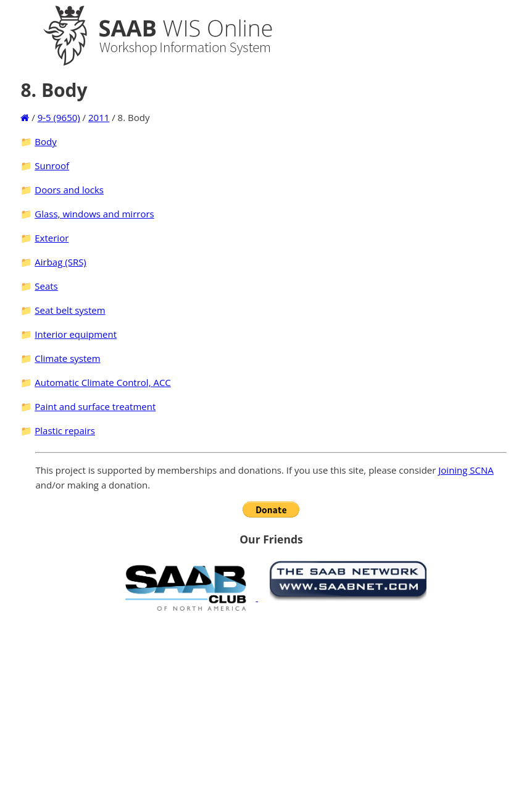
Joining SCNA (466, 470)
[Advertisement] (271, 706)
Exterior (52, 238)
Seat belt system (70, 310)
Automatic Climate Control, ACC (103, 382)
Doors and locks (69, 190)
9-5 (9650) (59, 117)
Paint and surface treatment (95, 406)
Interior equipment (76, 334)
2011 (99, 117)
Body (45, 141)
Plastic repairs (65, 430)
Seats (46, 286)
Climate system (67, 358)
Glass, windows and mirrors (94, 214)
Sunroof (52, 166)
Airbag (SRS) (60, 262)
